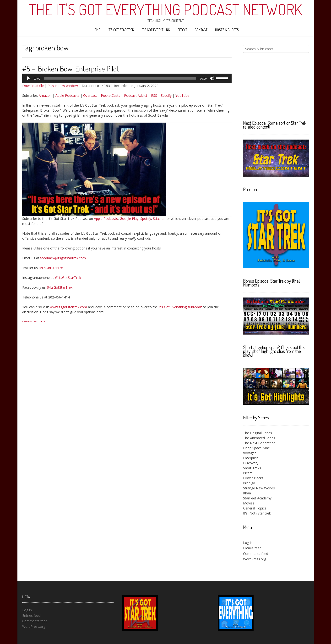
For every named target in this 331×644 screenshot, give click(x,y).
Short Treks (252, 468)
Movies (249, 503)
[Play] (28, 78)
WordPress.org (255, 559)
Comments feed (256, 554)
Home (96, 30)
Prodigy (249, 483)
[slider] (120, 78)
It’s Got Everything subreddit (180, 307)
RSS (154, 95)
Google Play (129, 219)
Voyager (249, 453)
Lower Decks (253, 478)
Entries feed (252, 548)
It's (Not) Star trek (257, 513)
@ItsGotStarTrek (52, 268)
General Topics (255, 508)
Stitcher (159, 219)
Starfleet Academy (257, 498)
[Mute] (212, 78)
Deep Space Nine (256, 448)
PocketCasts (111, 95)
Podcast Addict (136, 95)
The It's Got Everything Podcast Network (165, 9)
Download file (33, 86)
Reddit (182, 30)
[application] (127, 78)
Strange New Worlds (259, 488)
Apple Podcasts (67, 95)
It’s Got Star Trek (121, 30)
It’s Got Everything (156, 30)
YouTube (182, 95)
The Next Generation (259, 443)
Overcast (90, 95)
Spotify (166, 95)
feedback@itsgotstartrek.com (63, 258)
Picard (248, 473)
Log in (248, 543)
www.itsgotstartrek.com (68, 307)
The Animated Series (259, 438)
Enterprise (251, 458)
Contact (201, 30)
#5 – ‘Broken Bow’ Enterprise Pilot (71, 68)
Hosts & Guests (227, 30)
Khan (247, 493)
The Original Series (258, 433)
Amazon (45, 95)
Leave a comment (34, 321)
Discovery (251, 463)
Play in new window (63, 86)
